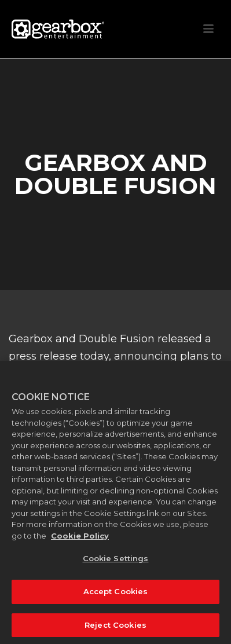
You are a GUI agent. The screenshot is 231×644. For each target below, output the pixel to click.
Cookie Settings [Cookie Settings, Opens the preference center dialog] (116, 562)
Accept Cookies (116, 595)
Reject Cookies (115, 628)
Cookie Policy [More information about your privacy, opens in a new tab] (80, 539)
